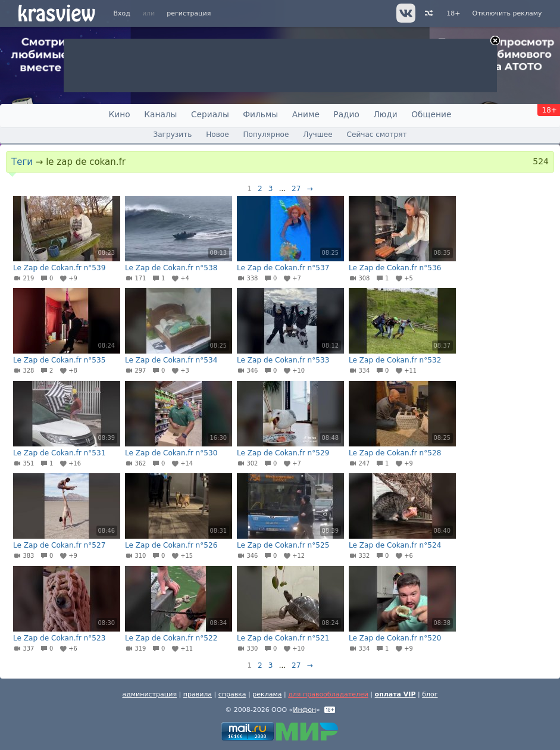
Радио (346, 114)
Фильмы (260, 114)
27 (296, 189)
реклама (267, 694)
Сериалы (210, 114)
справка (232, 694)
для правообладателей (328, 694)
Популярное (266, 135)
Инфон (304, 710)
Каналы (160, 114)
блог (430, 694)
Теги (22, 162)
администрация (149, 694)
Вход (122, 13)
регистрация (189, 13)
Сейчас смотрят (377, 135)
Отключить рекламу (507, 13)
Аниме (306, 114)
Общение (431, 114)
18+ (453, 13)
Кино (120, 114)
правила (198, 694)
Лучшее (317, 135)
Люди (385, 114)
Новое (217, 135)
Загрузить (172, 135)
